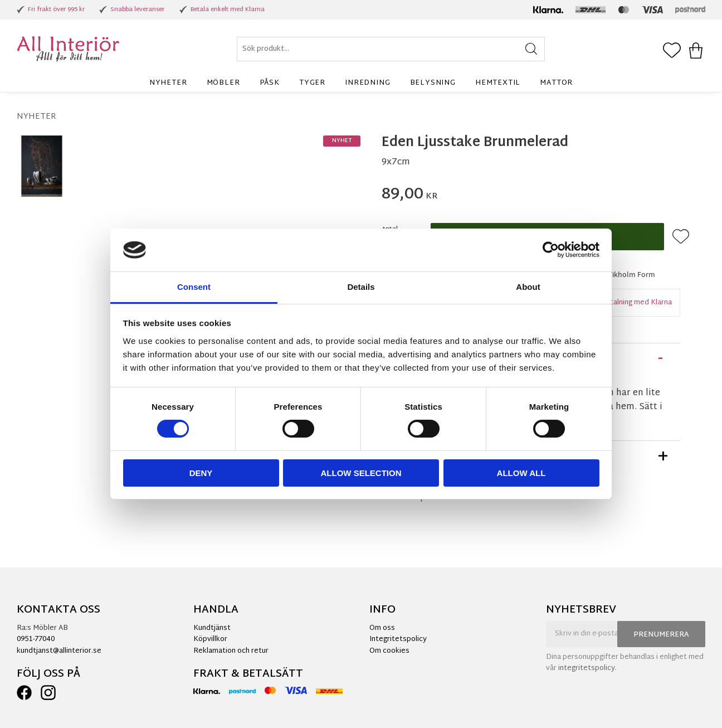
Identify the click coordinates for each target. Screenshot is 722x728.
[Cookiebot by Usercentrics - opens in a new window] (551, 250)
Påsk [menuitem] (270, 83)
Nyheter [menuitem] (168, 83)
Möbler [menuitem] (223, 83)
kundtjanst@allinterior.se (59, 651)
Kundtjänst (212, 628)
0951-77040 (36, 639)
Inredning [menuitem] (367, 83)
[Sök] (531, 49)
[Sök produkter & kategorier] (391, 49)
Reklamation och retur (231, 651)
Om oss (382, 628)
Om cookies (389, 651)
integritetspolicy (587, 668)
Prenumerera (661, 635)
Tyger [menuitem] (312, 83)
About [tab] (528, 287)
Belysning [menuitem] (433, 83)
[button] (672, 51)
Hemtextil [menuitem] (498, 83)
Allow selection (361, 473)
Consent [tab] (194, 287)
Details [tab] (361, 287)
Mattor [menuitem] (556, 83)
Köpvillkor (210, 639)
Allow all (521, 473)
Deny (201, 473)
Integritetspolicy (398, 639)
